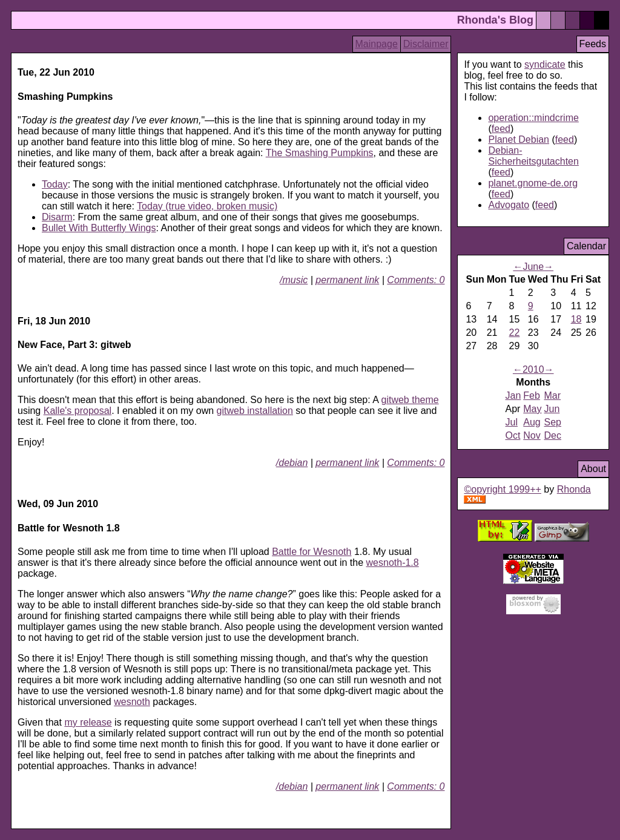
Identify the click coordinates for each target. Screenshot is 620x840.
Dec (553, 435)
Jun (552, 409)
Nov (532, 435)
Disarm (57, 217)
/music (294, 280)
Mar (553, 395)
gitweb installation (255, 411)
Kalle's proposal (77, 411)
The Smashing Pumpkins (320, 153)
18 (576, 319)
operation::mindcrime (533, 118)
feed (501, 129)
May (532, 409)
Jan (513, 395)
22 (515, 333)
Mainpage (377, 44)
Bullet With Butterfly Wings (99, 228)
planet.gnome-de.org (533, 183)
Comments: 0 (416, 280)
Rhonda (574, 489)
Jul (511, 422)
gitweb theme (410, 400)
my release (88, 722)
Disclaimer (426, 44)
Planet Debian (519, 139)
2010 (533, 369)
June (533, 267)
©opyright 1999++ (502, 489)
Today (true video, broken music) (207, 206)
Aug (532, 422)
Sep (553, 422)
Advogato (509, 205)
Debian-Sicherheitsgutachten (533, 156)
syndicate (545, 64)
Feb (532, 395)
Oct (513, 435)
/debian (292, 463)
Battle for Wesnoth (312, 552)
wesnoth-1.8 (393, 563)
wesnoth (132, 702)
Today (55, 184)
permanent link (347, 280)
